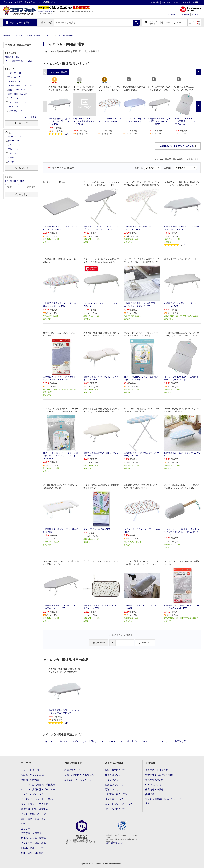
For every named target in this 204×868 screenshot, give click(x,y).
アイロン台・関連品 (65, 35)
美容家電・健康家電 (31, 833)
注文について (112, 780)
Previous (45, 106)
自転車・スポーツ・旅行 (33, 848)
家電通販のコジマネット (13, 35)
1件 (67, 134)
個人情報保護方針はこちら (115, 843)
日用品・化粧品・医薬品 (33, 838)
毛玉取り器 (180, 741)
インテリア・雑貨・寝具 (33, 843)
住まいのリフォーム (171, 2)
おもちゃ (25, 829)
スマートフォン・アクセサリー (37, 804)
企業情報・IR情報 (154, 790)
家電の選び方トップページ (78, 780)
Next (198, 106)
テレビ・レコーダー (31, 770)
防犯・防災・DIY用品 (32, 853)
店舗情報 (155, 2)
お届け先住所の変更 (45, 11)
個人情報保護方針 (154, 780)
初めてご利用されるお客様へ (79, 775)
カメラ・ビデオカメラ (32, 794)
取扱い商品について (115, 770)
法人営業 (186, 2)
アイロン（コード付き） (85, 741)
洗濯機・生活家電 (34, 35)
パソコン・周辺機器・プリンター (38, 790)
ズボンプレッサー (161, 741)
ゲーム (24, 824)
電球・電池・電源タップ (33, 819)
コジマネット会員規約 (157, 770)
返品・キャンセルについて (118, 804)
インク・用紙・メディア (33, 814)
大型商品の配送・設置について (121, 794)
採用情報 (150, 794)
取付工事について (114, 799)
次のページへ (144, 643)
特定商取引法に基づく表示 (159, 775)
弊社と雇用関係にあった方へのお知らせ (163, 801)
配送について (112, 790)
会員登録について (114, 775)
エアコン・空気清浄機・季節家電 (38, 785)
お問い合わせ (184, 15)
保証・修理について (115, 809)
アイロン (49, 35)
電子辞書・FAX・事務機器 (34, 809)
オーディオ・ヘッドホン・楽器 (37, 799)
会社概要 (197, 2)
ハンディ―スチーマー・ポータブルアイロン (125, 741)
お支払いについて (114, 785)
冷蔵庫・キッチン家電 (32, 775)
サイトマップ (196, 15)
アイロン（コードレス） (56, 741)
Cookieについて (153, 785)
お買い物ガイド (171, 15)
